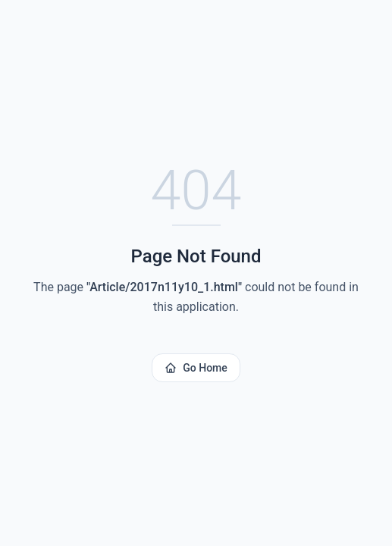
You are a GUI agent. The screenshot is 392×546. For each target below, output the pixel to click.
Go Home (196, 368)
